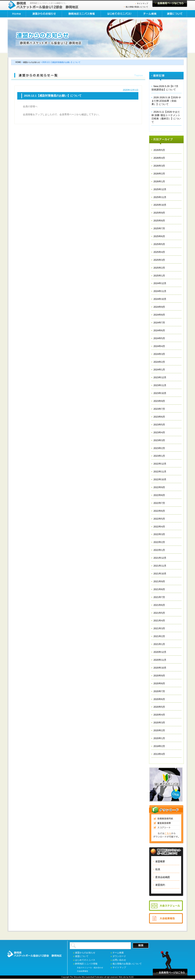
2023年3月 (159, 440)
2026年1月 (159, 181)
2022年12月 (160, 464)
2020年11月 (160, 660)
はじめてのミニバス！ (119, 14)
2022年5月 (159, 519)
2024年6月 (159, 330)
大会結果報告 (82, 971)
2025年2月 (159, 268)
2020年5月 (159, 707)
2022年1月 (159, 550)
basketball (90, 977)
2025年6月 (159, 236)
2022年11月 (160, 472)
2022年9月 (159, 487)
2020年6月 (159, 699)
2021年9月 (159, 581)
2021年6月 (159, 605)
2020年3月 (159, 723)
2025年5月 (159, 244)
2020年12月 (160, 652)
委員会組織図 (163, 877)
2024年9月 (159, 307)
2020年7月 (159, 691)
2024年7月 (159, 323)
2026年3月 (159, 166)
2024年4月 (159, 346)
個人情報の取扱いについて (137, 7)
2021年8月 (159, 589)
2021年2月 (159, 636)
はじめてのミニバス (85, 960)
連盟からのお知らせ (44, 14)
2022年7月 (159, 503)
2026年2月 (159, 174)
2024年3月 (159, 354)
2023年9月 (159, 401)
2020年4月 (159, 715)
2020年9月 (159, 676)
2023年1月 (159, 456)
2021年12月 (160, 558)
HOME (17, 14)
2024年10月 (160, 299)
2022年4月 (159, 527)
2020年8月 (159, 683)
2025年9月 (159, 213)
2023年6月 (159, 417)
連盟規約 (160, 885)
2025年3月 (159, 260)
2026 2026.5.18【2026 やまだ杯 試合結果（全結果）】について (166, 101)
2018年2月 (159, 746)
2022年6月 (159, 511)
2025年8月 (159, 221)
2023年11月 (160, 385)
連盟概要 (160, 861)
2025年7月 (159, 228)
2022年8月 (159, 495)
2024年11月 (160, 291)
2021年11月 (160, 566)
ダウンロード (119, 956)
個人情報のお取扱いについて (127, 964)
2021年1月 (159, 644)
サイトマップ (142, 3)
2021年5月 (159, 613)
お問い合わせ (119, 960)
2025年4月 (159, 252)
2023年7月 (159, 409)
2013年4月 (159, 754)
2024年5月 (159, 338)
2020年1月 (159, 738)
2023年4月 (159, 432)
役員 (158, 869)
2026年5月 (159, 150)
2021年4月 (159, 621)
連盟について (175, 14)
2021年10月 (160, 574)
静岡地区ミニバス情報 (82, 14)
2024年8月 (159, 315)
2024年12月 (160, 283)
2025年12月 (160, 189)
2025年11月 (160, 197)
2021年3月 (159, 628)
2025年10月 (160, 205)
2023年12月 (160, 377)
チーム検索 (150, 14)
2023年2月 (159, 448)
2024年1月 (159, 370)
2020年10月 (160, 668)
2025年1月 (159, 276)
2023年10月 (160, 393)
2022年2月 (159, 542)
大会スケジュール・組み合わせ (90, 968)
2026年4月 (159, 158)
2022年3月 (159, 534)
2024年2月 (159, 362)
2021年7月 (159, 597)
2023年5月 (159, 425)
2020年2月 (159, 730)
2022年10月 (160, 479)
